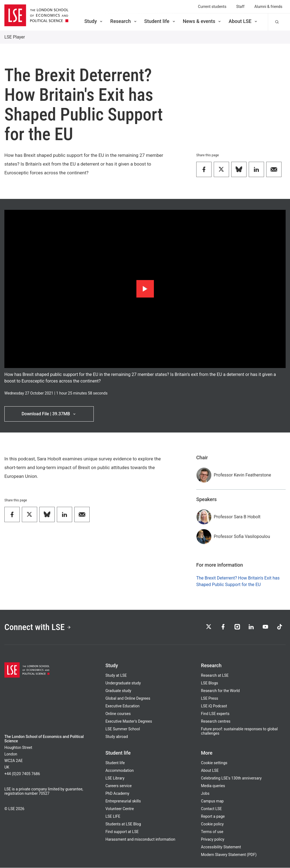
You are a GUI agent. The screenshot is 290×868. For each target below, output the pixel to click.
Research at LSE (215, 676)
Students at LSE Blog (123, 824)
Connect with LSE (38, 627)
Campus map (212, 801)
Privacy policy (213, 840)
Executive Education (123, 706)
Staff (240, 7)
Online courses (118, 714)
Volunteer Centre (120, 809)
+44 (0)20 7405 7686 (22, 774)
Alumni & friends (268, 7)
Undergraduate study (123, 683)
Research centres (216, 722)
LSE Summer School (123, 729)
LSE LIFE (113, 817)
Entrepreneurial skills (123, 801)
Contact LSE (211, 809)
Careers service (119, 786)
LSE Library (115, 778)
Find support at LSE (122, 832)
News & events (202, 21)
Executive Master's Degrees (129, 722)
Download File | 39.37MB (49, 414)
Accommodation (120, 771)
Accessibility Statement (221, 847)
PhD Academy (118, 794)
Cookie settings (214, 763)
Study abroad (117, 737)
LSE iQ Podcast (214, 706)
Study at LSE (116, 676)
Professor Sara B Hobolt (237, 517)
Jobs (205, 794)
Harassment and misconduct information (140, 840)
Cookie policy (212, 824)
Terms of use (212, 832)
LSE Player (15, 37)
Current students (212, 7)
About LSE (243, 21)
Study (94, 21)
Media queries (213, 786)
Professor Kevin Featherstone (242, 475)
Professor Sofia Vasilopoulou (242, 536)
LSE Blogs (209, 683)
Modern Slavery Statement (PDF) (229, 855)
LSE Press (210, 699)
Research (124, 21)
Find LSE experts (215, 714)
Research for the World (220, 691)
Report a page (213, 817)
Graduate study (118, 691)
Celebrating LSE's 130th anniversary (231, 778)
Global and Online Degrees (128, 699)
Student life (160, 21)
